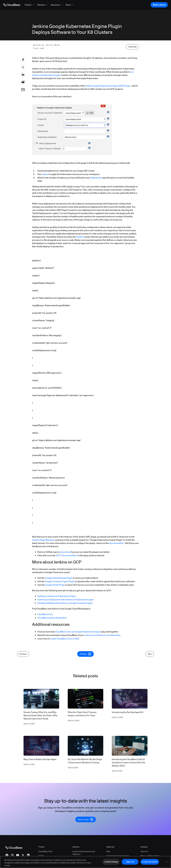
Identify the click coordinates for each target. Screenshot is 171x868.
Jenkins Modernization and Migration (84, 853)
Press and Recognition (150, 856)
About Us (144, 851)
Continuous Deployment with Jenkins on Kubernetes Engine (66, 600)
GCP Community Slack (67, 555)
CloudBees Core (45, 614)
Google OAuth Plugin (55, 585)
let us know (65, 552)
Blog (108, 851)
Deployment (96, 178)
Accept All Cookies (150, 862)
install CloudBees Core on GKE (65, 639)
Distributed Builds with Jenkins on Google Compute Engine (65, 603)
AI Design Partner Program (118, 856)
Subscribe (132, 47)
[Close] (167, 862)
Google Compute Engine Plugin (60, 581)
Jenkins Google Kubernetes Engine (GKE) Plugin (108, 86)
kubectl (45, 174)
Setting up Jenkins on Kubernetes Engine (57, 596)
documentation (116, 543)
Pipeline (80, 237)
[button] (30, 5)
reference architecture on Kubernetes (102, 635)
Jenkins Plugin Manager (43, 540)
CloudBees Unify (45, 851)
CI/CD (41, 856)
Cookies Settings (111, 862)
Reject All (130, 862)
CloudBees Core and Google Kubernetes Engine (78, 632)
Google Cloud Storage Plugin (59, 578)
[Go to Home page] (12, 5)
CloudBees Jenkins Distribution (52, 618)
